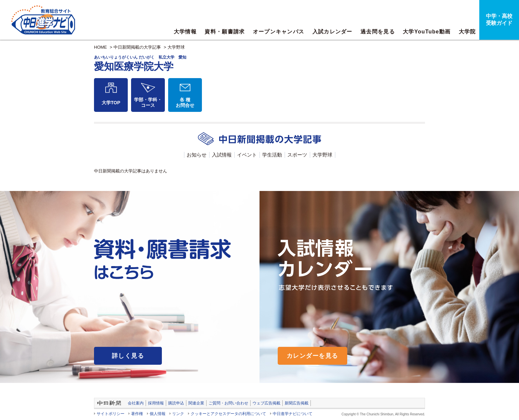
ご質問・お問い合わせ (228, 403)
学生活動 (272, 155)
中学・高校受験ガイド (499, 20)
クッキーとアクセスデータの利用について (228, 414)
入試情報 (222, 155)
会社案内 (136, 403)
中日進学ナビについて (293, 414)
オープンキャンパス (279, 32)
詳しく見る (128, 356)
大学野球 (176, 47)
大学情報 (185, 32)
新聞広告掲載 (297, 403)
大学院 (467, 32)
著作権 (137, 414)
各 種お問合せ (185, 102)
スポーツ (297, 155)
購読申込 (176, 403)
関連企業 (196, 403)
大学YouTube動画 (427, 32)
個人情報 (158, 414)
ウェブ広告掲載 (266, 403)
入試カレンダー (332, 32)
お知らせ (197, 155)
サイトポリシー (111, 414)
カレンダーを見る (312, 356)
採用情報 (156, 403)
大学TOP (111, 103)
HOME (100, 47)
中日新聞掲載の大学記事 (137, 47)
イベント (247, 155)
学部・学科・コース (148, 102)
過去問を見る (378, 32)
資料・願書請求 (225, 32)
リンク (178, 414)
